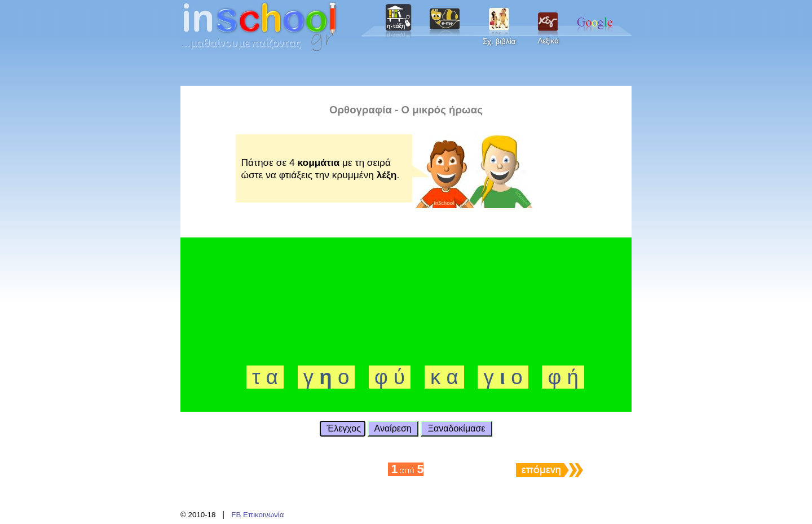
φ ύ (390, 377)
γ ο (326, 377)
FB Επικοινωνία (257, 515)
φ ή (563, 377)
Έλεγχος (343, 428)
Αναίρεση (393, 428)
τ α (265, 377)
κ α (444, 377)
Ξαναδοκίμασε (456, 428)
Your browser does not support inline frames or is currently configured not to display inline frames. (406, 25)
